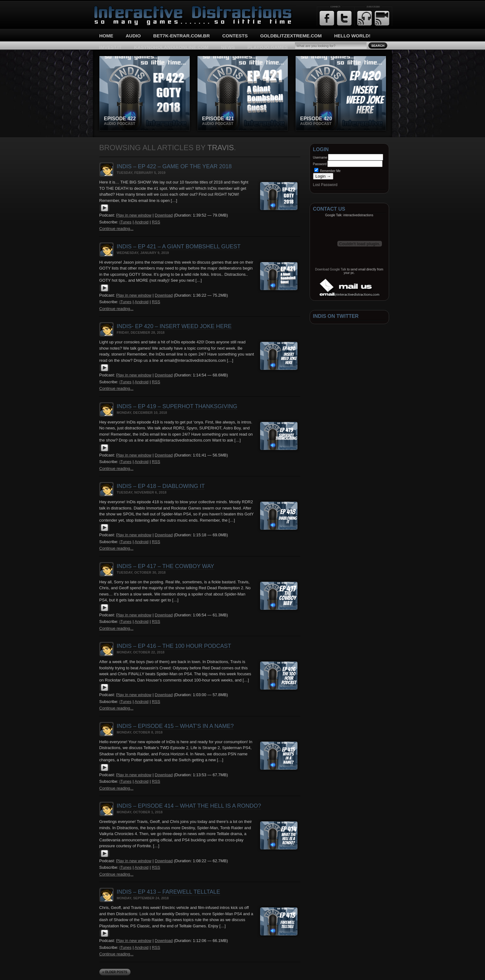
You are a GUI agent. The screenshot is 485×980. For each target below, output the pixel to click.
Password (320, 164)
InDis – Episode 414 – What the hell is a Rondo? (189, 806)
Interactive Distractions (117, 8)
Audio (133, 36)
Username (320, 158)
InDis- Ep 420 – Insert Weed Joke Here (174, 326)
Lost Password (325, 185)
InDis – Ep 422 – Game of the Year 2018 (174, 166)
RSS (156, 222)
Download (164, 215)
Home (106, 36)
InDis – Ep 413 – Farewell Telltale (169, 892)
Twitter (344, 18)
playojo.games (267, 47)
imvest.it (111, 47)
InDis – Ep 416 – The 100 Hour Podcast (174, 646)
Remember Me (328, 171)
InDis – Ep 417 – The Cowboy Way (166, 566)
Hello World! (352, 36)
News (228, 47)
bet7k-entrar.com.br (182, 36)
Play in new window (134, 215)
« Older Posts (115, 972)
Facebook (327, 18)
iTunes (126, 222)
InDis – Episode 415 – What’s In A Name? (175, 726)
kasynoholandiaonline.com (171, 47)
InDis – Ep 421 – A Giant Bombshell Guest (179, 246)
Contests (235, 36)
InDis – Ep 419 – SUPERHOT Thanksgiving (177, 406)
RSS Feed (365, 18)
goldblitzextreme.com (291, 36)
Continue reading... (116, 229)
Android (142, 222)
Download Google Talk (331, 269)
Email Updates (382, 18)
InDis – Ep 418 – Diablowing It (161, 486)
